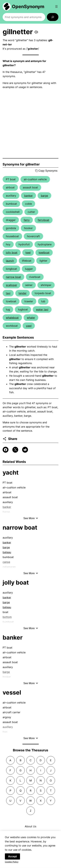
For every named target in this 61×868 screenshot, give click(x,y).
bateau (7, 552)
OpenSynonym (28, 7)
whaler (31, 318)
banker (28, 196)
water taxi (42, 309)
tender (23, 293)
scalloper (11, 285)
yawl (29, 326)
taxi (8, 293)
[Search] (53, 17)
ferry (27, 220)
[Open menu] (56, 7)
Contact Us (31, 833)
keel (28, 253)
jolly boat (12, 253)
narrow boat (13, 277)
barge (44, 196)
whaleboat (12, 318)
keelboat (44, 253)
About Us (30, 826)
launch (10, 261)
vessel (12, 692)
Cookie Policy (12, 865)
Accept (12, 860)
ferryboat (44, 220)
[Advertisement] (30, 124)
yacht (11, 472)
